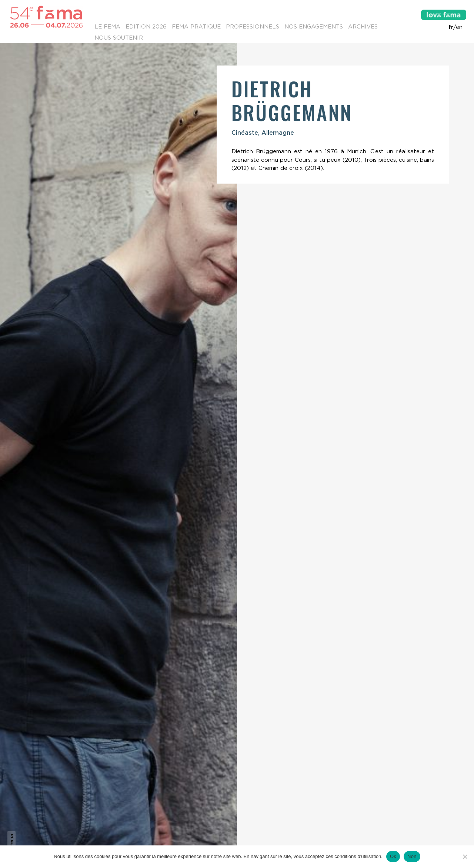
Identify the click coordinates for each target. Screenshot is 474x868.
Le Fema (107, 27)
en (459, 27)
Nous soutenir (119, 38)
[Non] (465, 857)
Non (412, 856)
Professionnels (253, 27)
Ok (393, 856)
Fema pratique (196, 27)
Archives (363, 27)
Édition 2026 (146, 27)
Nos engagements (314, 27)
